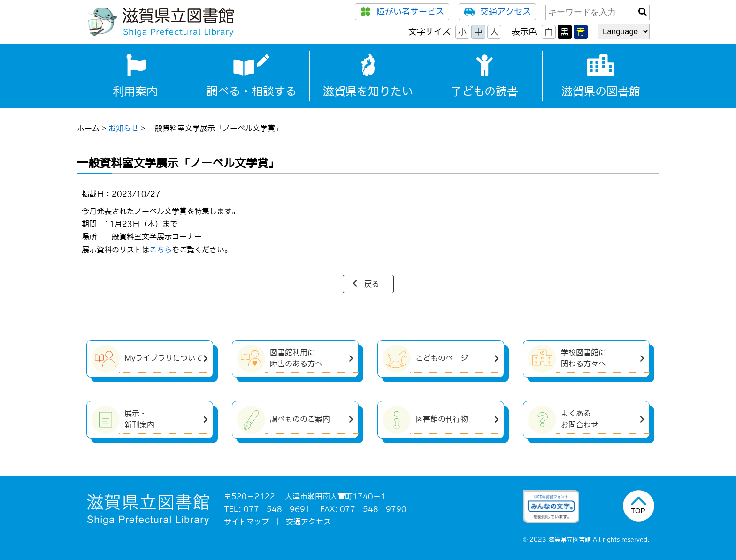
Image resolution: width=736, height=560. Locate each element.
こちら (161, 250)
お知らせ (123, 128)
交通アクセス (497, 12)
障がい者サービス (402, 12)
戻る (372, 284)
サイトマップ (246, 522)
